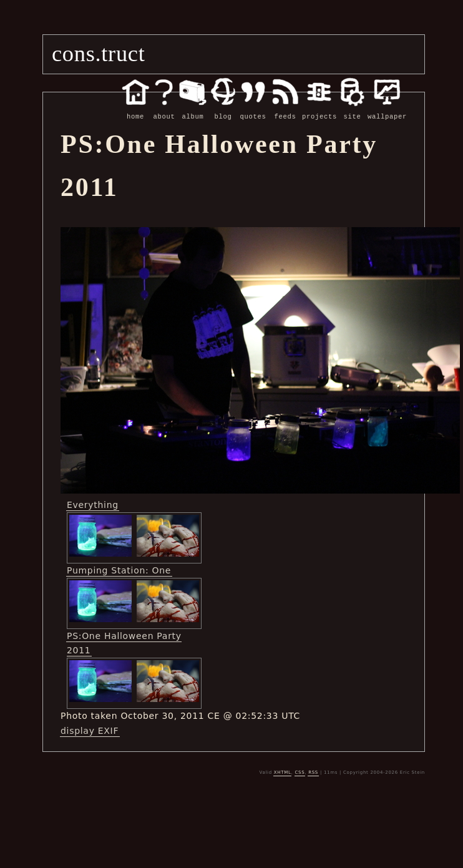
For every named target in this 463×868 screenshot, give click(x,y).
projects (319, 110)
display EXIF (90, 730)
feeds (285, 110)
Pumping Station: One (119, 570)
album (193, 110)
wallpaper (387, 110)
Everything (93, 504)
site (352, 110)
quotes (253, 110)
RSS (313, 772)
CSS (300, 772)
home (135, 110)
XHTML (283, 772)
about (164, 110)
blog (223, 110)
